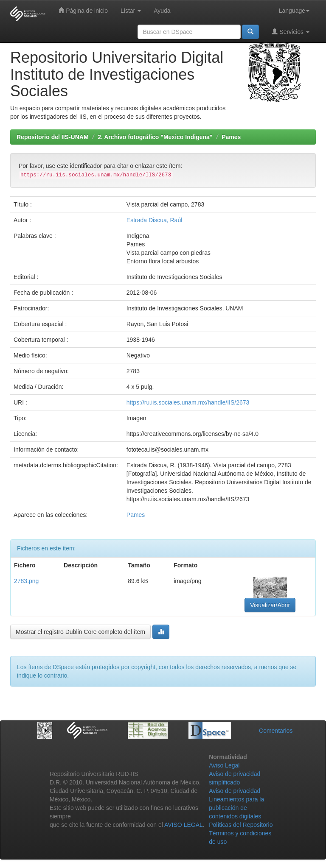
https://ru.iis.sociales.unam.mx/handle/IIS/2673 (188, 402)
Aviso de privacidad (235, 791)
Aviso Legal (224, 765)
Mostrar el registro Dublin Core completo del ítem (80, 632)
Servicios (291, 32)
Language (294, 11)
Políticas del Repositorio (241, 825)
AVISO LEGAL (184, 825)
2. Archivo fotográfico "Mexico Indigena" (155, 137)
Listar (131, 11)
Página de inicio (83, 10)
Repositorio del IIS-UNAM (53, 137)
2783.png (26, 581)
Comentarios (276, 731)
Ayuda (162, 11)
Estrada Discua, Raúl (155, 220)
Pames (231, 137)
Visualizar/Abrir (270, 605)
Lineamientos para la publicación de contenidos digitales (236, 808)
